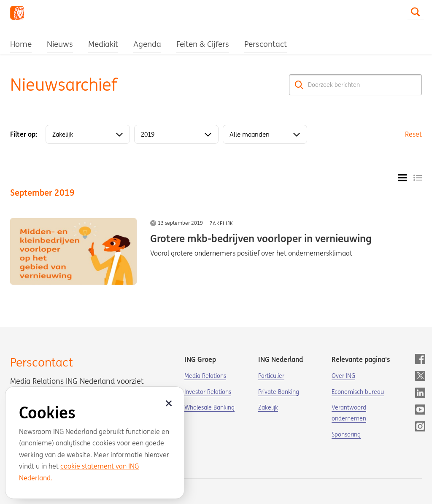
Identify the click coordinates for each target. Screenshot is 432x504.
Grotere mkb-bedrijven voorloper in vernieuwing (261, 239)
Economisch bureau (358, 392)
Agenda (147, 44)
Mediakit (103, 44)
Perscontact (266, 44)
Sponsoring (346, 434)
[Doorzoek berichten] (355, 85)
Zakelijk (221, 223)
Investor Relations (208, 392)
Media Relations (205, 376)
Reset (413, 134)
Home (21, 44)
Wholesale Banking (209, 407)
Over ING (343, 376)
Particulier (271, 376)
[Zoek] (299, 85)
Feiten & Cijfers (203, 44)
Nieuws (60, 44)
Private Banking (279, 392)
